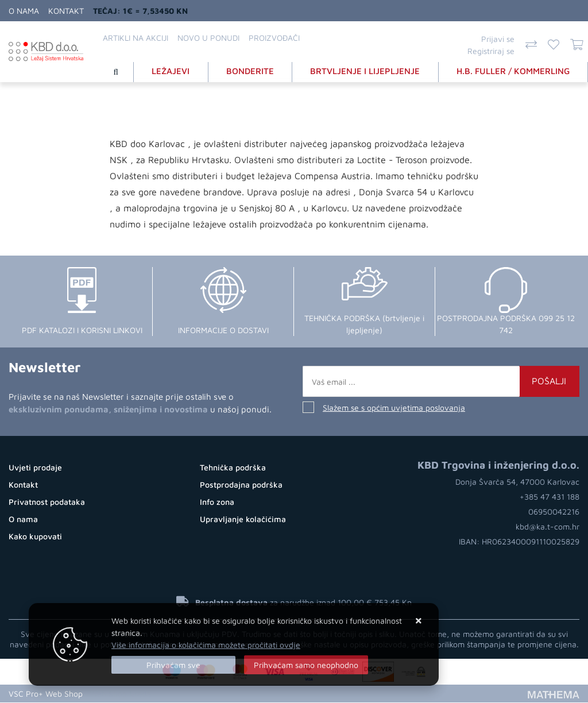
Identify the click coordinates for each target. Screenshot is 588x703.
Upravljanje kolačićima (243, 519)
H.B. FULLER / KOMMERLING (513, 71)
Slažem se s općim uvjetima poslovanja (394, 408)
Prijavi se (498, 39)
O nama (24, 11)
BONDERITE (251, 71)
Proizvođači (274, 38)
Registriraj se (491, 51)
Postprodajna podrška (241, 484)
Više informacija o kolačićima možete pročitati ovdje (206, 645)
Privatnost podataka (47, 502)
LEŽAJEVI (171, 71)
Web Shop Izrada (120, 694)
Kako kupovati (35, 536)
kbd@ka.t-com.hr (548, 527)
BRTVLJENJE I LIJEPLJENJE (365, 71)
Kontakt (66, 11)
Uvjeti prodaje (35, 467)
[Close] (173, 665)
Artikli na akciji (136, 38)
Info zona (217, 502)
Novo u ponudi (208, 38)
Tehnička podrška (233, 467)
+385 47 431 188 (550, 497)
